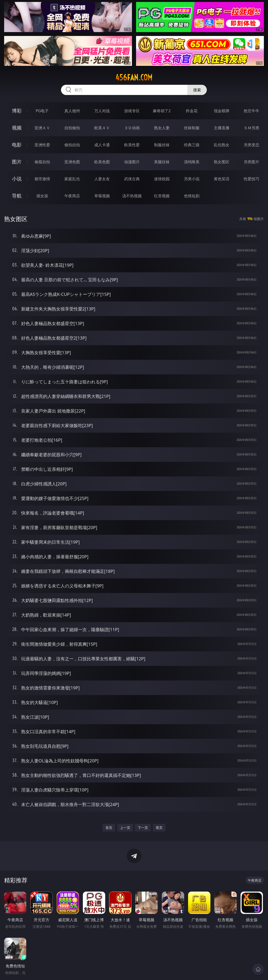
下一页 (143, 828)
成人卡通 (102, 145)
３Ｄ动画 (132, 128)
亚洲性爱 (42, 145)
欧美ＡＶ (102, 128)
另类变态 (251, 145)
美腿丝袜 (162, 162)
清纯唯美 (192, 162)
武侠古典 (132, 179)
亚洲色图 (72, 162)
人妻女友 (102, 179)
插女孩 (42, 196)
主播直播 (222, 128)
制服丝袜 (162, 145)
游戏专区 (132, 111)
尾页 (159, 828)
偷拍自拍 (72, 145)
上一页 (125, 828)
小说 (17, 179)
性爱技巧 (251, 179)
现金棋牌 (222, 111)
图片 (17, 162)
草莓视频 (102, 196)
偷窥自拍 (42, 162)
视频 (17, 128)
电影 (17, 145)
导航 (17, 196)
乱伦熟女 (222, 145)
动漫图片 (132, 162)
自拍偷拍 (72, 128)
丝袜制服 (192, 128)
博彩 (17, 111)
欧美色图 (102, 162)
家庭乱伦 (72, 179)
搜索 (197, 90)
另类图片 (251, 162)
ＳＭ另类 (251, 128)
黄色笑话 (222, 179)
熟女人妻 (162, 128)
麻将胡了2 (162, 111)
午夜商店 (72, 196)
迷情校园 (162, 179)
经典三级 (192, 145)
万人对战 (102, 111)
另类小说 (192, 179)
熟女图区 (222, 162)
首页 (109, 828)
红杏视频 (162, 196)
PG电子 (42, 111)
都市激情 (42, 179)
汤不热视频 (132, 196)
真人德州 (72, 111)
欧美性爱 (132, 145)
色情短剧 (192, 196)
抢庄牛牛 (251, 111)
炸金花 (192, 111)
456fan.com (134, 77)
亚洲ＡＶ (42, 128)
